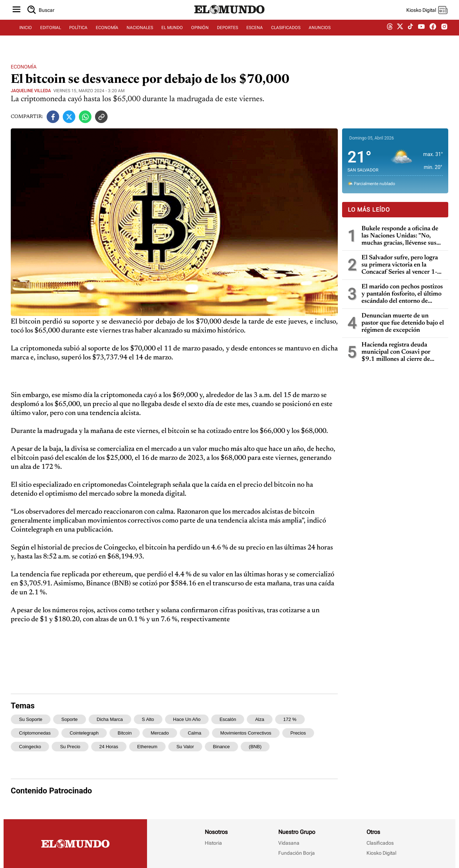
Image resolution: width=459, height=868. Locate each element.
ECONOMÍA (107, 35)
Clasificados (380, 843)
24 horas (109, 747)
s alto (148, 719)
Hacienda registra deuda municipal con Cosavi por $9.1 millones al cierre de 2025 (396, 352)
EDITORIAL (51, 35)
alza (259, 719)
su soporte (31, 719)
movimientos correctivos (246, 733)
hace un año (187, 719)
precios (298, 733)
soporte (70, 719)
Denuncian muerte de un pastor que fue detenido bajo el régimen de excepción (403, 323)
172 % (290, 719)
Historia (213, 843)
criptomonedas (35, 733)
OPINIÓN (200, 35)
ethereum (147, 747)
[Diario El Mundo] (229, 20)
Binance (221, 747)
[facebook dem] (433, 35)
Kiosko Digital (381, 853)
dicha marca (110, 719)
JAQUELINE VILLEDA (31, 91)
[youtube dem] (421, 35)
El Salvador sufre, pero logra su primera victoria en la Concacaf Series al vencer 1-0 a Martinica (401, 265)
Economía (24, 67)
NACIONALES (140, 35)
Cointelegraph (84, 733)
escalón (228, 719)
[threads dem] (390, 35)
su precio (70, 747)
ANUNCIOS (320, 35)
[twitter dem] (400, 35)
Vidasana (289, 843)
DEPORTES (228, 35)
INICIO (26, 35)
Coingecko (30, 747)
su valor (185, 747)
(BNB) (255, 747)
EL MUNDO (172, 35)
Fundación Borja (297, 853)
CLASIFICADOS (286, 35)
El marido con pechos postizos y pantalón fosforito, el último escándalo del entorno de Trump (402, 294)
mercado (160, 733)
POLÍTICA (78, 35)
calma (195, 733)
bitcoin (125, 733)
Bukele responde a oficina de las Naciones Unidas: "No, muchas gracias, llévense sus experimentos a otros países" (400, 236)
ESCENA (255, 35)
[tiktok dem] (410, 35)
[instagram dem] (447, 35)
